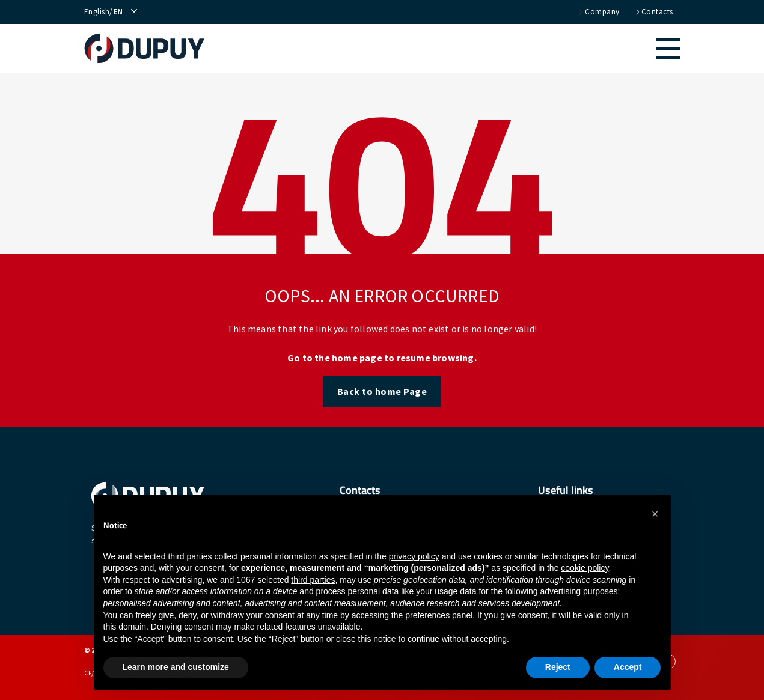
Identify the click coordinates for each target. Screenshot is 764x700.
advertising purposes (579, 591)
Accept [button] (628, 667)
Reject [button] (558, 667)
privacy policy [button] (414, 556)
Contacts (654, 12)
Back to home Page (382, 391)
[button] (449, 49)
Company (599, 12)
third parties (313, 580)
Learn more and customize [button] (176, 667)
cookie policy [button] (585, 568)
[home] (151, 49)
